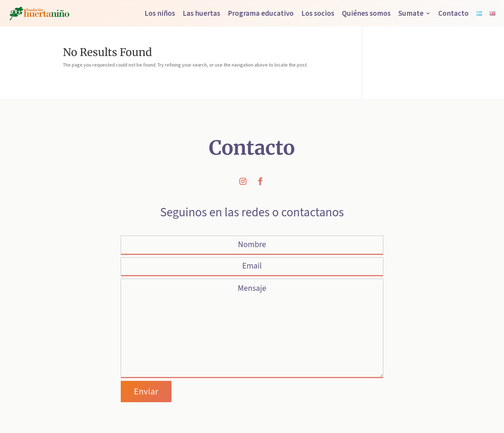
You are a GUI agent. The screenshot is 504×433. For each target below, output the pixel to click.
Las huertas (201, 13)
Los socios (318, 13)
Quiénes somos (366, 13)
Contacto (453, 13)
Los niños (160, 13)
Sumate (411, 13)
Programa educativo (261, 13)
